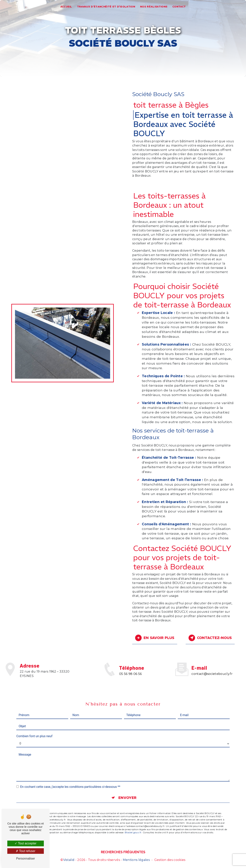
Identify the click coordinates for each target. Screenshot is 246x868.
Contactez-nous (210, 638)
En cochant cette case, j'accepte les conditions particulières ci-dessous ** (70, 777)
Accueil (66, 7)
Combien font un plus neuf (34, 727)
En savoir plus (155, 638)
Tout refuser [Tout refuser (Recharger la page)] (26, 851)
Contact (179, 7)
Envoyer (127, 788)
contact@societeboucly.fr (212, 664)
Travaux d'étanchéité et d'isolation (106, 7)
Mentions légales (136, 860)
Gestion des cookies (170, 860)
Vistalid (69, 860)
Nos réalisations (154, 7)
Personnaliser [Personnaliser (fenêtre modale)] (26, 859)
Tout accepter (25, 843)
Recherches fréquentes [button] (123, 852)
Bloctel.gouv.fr (133, 823)
